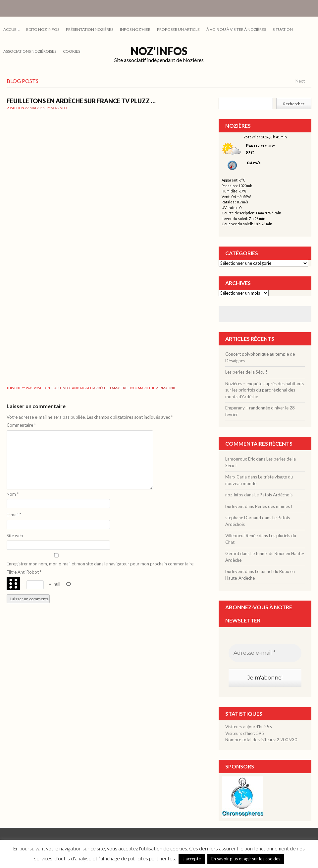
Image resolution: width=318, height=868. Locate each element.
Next (300, 81)
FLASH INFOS (61, 388)
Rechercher (294, 104)
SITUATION (283, 29)
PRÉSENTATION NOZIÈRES (90, 29)
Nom (13, 494)
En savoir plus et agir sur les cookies (246, 859)
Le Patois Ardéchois (273, 495)
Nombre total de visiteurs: (251, 740)
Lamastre (119, 388)
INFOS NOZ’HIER (135, 29)
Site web (15, 536)
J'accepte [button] (192, 859)
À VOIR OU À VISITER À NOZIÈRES (236, 29)
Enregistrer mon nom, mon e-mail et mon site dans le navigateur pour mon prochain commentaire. (101, 564)
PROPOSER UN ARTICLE (178, 29)
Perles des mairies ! (274, 506)
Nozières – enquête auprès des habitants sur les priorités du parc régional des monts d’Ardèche (265, 390)
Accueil (11, 29)
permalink (165, 388)
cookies (72, 51)
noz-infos (59, 108)
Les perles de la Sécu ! (246, 372)
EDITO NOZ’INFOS (43, 29)
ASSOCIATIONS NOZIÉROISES (30, 51)
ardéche (101, 388)
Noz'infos (159, 51)
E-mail (14, 515)
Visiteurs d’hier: (241, 733)
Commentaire (21, 425)
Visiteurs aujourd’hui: (246, 727)
